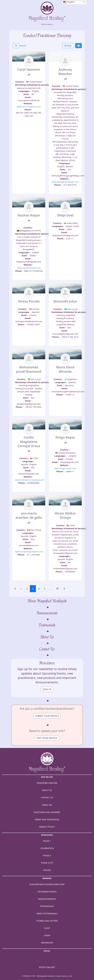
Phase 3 (47, 855)
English (69, 2)
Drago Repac (65, 437)
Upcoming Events (47, 892)
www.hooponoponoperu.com (29, 552)
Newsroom (47, 943)
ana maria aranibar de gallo (29, 515)
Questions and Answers (47, 812)
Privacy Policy (47, 827)
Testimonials (47, 625)
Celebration (47, 848)
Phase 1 (47, 841)
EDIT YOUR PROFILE (47, 738)
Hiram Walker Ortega (65, 515)
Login (47, 935)
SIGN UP (47, 689)
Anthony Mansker (65, 72)
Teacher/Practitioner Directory (47, 884)
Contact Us (47, 649)
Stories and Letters (47, 921)
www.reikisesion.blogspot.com (30, 480)
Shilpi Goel (65, 215)
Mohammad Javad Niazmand (29, 369)
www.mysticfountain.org (29, 268)
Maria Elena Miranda (65, 369)
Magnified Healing (47, 783)
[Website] (29, 75)
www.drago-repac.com (65, 468)
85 (57, 589)
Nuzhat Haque (29, 215)
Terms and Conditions (47, 819)
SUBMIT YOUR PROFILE (47, 716)
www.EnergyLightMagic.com (65, 182)
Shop (47, 928)
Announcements (47, 613)
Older (68, 46)
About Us (47, 637)
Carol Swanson (29, 69)
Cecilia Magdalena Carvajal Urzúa (29, 442)
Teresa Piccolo (29, 301)
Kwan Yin (47, 805)
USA (70, 976)
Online (47, 870)
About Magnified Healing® (47, 601)
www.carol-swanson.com (29, 106)
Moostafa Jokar (65, 301)
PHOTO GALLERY (47, 967)
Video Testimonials (47, 913)
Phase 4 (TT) (47, 863)
